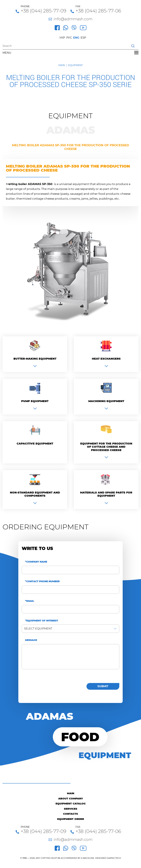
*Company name (36, 562)
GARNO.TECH (114, 858)
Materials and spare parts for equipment (106, 494)
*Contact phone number (42, 581)
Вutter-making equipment (35, 359)
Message (31, 640)
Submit (103, 686)
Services (71, 809)
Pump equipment (35, 401)
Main (62, 65)
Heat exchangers (106, 359)
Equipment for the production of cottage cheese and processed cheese (106, 447)
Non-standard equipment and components (35, 494)
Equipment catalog (71, 804)
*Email (30, 601)
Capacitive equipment (35, 444)
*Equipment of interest (42, 621)
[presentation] (47, 686)
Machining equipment (106, 401)
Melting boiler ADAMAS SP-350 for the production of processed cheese (70, 147)
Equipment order (71, 819)
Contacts (70, 814)
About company (71, 798)
